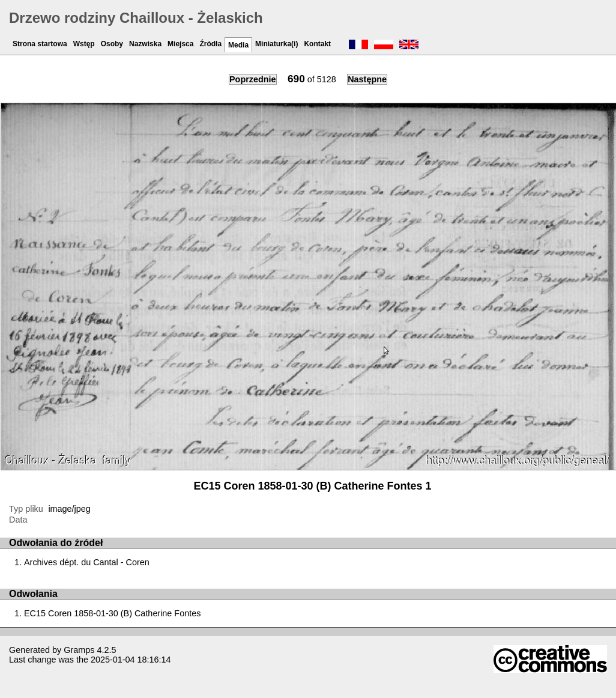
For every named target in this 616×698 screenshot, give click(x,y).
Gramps (79, 650)
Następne (367, 79)
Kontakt (317, 44)
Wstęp (84, 44)
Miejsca (180, 44)
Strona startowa (40, 44)
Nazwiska (145, 44)
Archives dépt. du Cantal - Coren (87, 562)
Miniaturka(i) (276, 44)
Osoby (112, 44)
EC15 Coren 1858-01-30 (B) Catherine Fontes (112, 613)
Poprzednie (253, 79)
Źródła (210, 44)
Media (238, 45)
